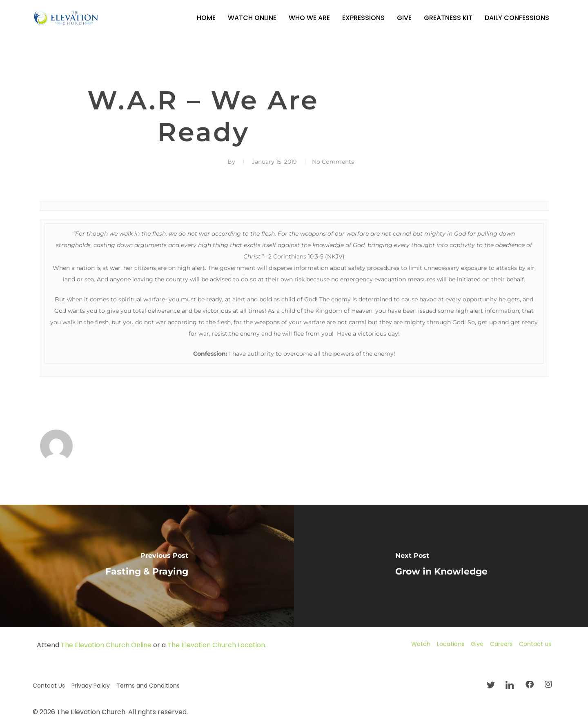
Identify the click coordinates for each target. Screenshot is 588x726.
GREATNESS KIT (448, 18)
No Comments (333, 162)
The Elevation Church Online (106, 645)
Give (404, 18)
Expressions (363, 18)
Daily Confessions (517, 18)
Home (206, 18)
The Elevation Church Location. (217, 645)
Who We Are (309, 18)
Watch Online (252, 18)
